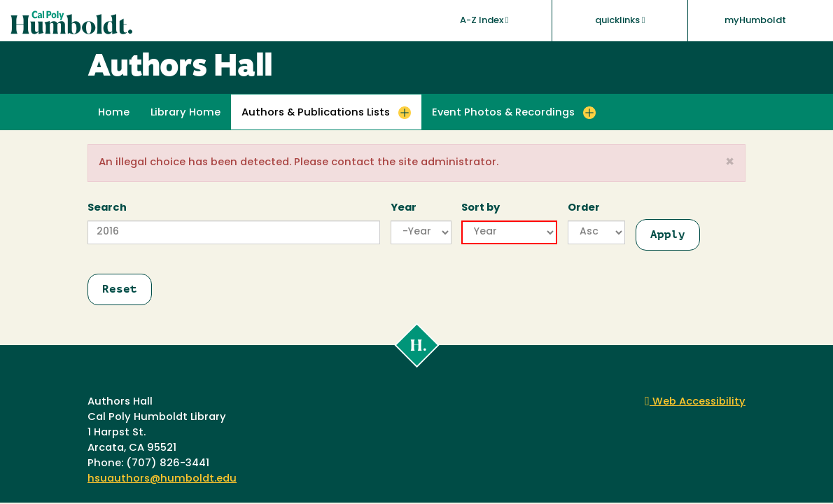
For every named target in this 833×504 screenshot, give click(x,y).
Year (404, 208)
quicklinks (620, 20)
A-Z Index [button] (484, 20)
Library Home (185, 113)
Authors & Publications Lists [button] (316, 113)
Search (107, 208)
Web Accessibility (695, 402)
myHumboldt (755, 21)
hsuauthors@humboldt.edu (162, 479)
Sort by (481, 208)
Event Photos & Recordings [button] (503, 113)
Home (114, 113)
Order (584, 208)
